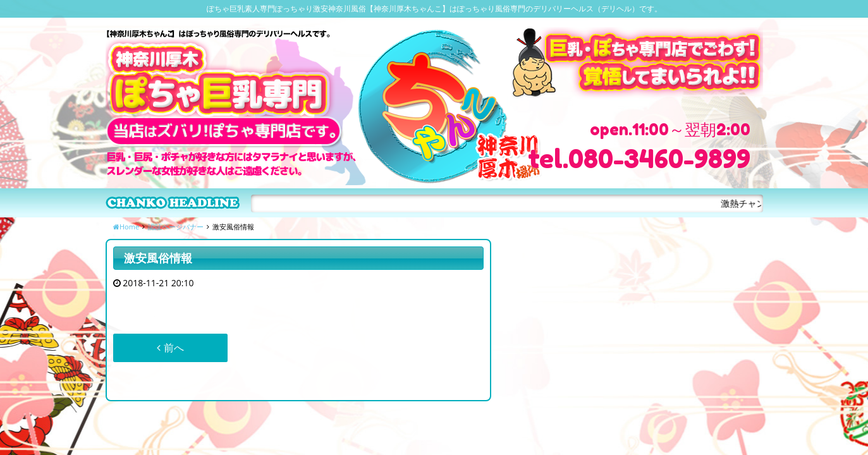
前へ (170, 348)
